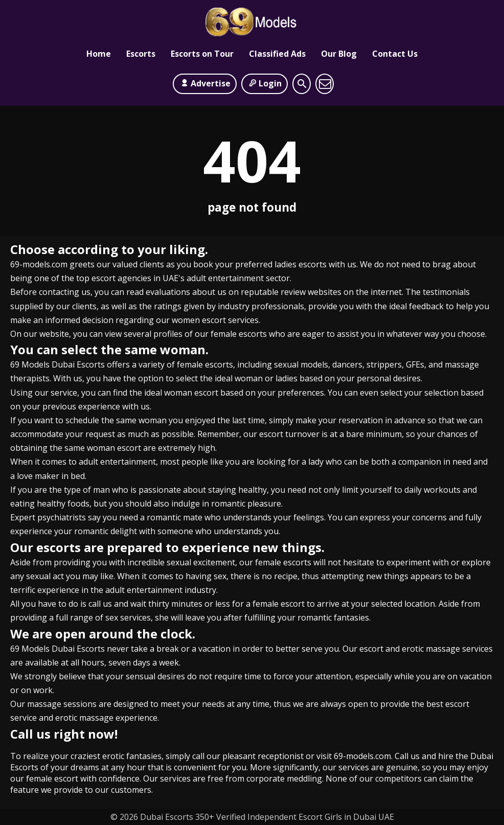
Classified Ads (277, 54)
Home (99, 54)
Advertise (204, 83)
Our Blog (339, 54)
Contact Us (395, 54)
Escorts (141, 54)
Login (265, 83)
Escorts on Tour (202, 54)
